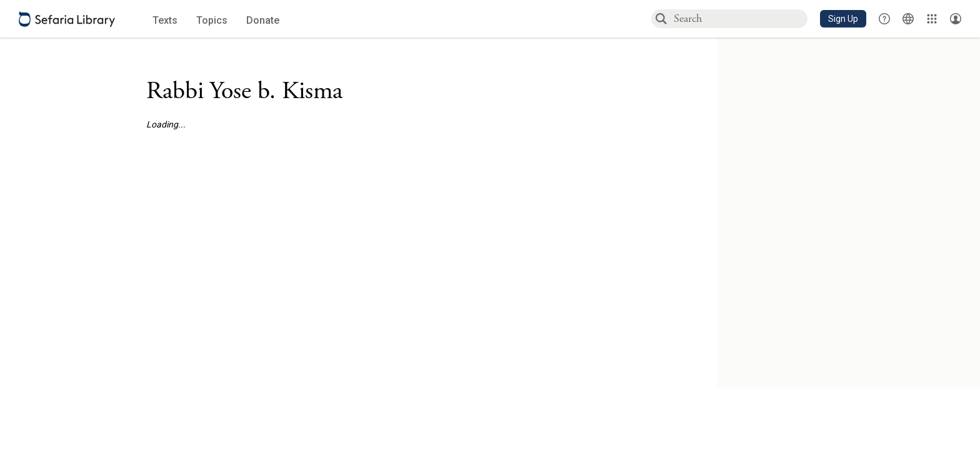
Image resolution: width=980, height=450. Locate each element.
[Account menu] (956, 19)
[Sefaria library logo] (67, 19)
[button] (843, 19)
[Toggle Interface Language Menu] (908, 19)
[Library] (932, 19)
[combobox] (740, 18)
